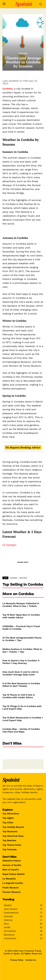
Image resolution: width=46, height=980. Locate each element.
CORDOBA (13, 578)
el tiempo (9, 545)
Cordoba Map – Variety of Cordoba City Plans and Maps (21, 730)
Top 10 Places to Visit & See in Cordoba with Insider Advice (19, 696)
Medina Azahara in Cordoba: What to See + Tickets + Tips (22, 650)
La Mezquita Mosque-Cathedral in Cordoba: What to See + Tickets (21, 605)
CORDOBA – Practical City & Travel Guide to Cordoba (21, 628)
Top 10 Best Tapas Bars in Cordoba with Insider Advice (21, 616)
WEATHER (23, 578)
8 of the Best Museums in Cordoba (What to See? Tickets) (21, 685)
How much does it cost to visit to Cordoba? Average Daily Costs (20, 673)
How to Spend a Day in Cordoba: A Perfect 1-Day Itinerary (21, 662)
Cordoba (23, 53)
